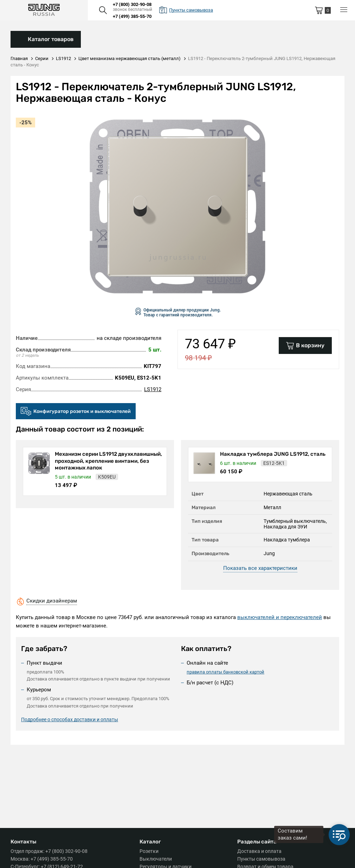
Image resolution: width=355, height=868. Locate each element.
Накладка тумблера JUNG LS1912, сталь (273, 454)
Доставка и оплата (259, 851)
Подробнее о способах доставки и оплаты (70, 719)
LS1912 (153, 389)
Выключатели (156, 859)
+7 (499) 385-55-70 (132, 16)
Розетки (149, 851)
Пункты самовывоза (261, 859)
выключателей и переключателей (280, 617)
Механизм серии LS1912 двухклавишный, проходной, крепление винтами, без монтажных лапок (108, 461)
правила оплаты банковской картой (225, 672)
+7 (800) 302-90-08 (132, 4)
